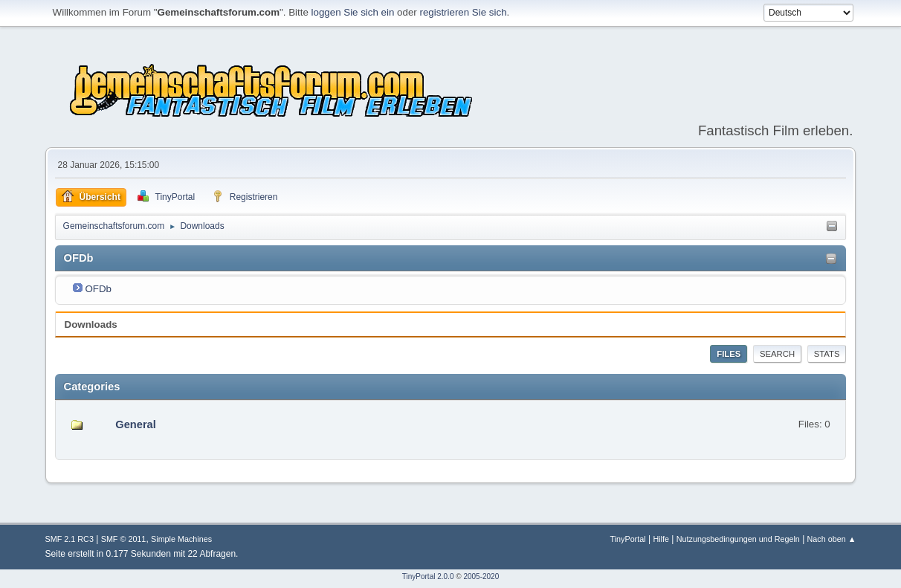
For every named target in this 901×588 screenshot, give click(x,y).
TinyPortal (627, 539)
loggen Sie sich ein (353, 12)
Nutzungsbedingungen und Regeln (738, 539)
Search (777, 354)
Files (729, 354)
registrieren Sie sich (464, 12)
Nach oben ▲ (832, 539)
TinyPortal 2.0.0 (428, 576)
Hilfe (661, 539)
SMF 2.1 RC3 (70, 539)
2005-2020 (481, 576)
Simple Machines (181, 539)
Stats (827, 354)
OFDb (98, 289)
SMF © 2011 (124, 539)
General (136, 424)
